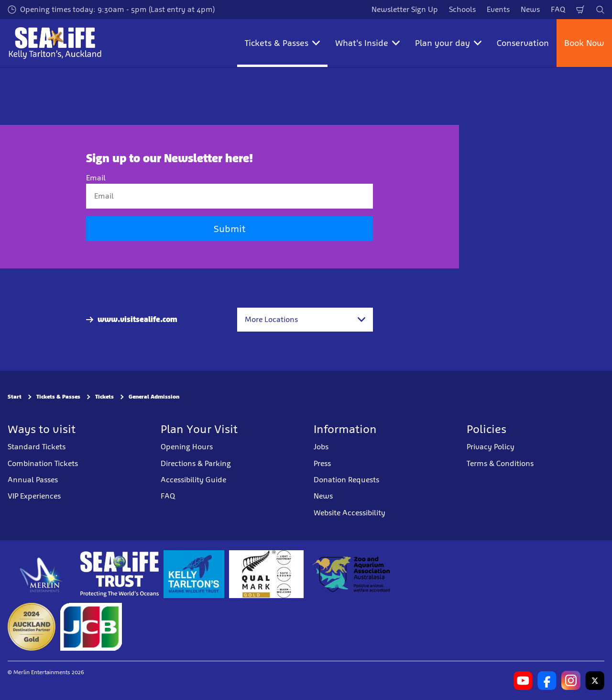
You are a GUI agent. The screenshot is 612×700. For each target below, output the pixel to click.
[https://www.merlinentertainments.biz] (41, 574)
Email (96, 178)
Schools (462, 9)
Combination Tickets (43, 463)
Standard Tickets (37, 447)
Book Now (584, 43)
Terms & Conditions (500, 463)
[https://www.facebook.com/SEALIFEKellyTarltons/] (547, 680)
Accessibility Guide (193, 480)
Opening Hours (187, 447)
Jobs (321, 447)
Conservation (523, 43)
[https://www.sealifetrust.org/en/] (119, 574)
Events (498, 9)
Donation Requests (346, 480)
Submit (229, 229)
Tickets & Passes (58, 397)
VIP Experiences (34, 496)
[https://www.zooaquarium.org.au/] (352, 574)
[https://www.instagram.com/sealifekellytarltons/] (571, 680)
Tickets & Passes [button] (282, 43)
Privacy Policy (491, 447)
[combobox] (305, 320)
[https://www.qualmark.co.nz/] (266, 574)
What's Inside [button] (367, 43)
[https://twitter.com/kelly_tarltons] (595, 680)
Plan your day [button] (448, 43)
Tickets (104, 397)
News (530, 9)
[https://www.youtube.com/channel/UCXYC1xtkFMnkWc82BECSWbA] (523, 680)
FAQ (558, 9)
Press (322, 463)
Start (15, 397)
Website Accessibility (350, 513)
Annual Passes (33, 480)
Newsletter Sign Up (405, 9)
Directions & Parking (196, 463)
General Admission (154, 397)
